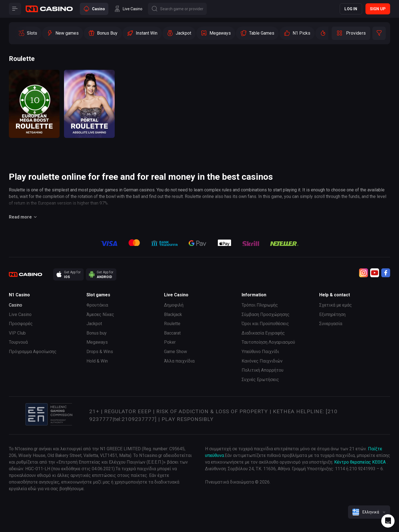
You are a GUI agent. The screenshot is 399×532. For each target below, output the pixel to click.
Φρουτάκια (97, 305)
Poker (170, 342)
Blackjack (173, 314)
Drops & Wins (100, 352)
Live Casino (20, 314)
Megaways (97, 342)
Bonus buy (97, 333)
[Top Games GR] (328, 33)
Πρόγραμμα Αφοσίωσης (33, 352)
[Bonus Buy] (103, 33)
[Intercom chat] (388, 521)
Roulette (172, 324)
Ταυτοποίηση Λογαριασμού (268, 342)
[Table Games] (257, 33)
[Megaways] (216, 33)
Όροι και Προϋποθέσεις (265, 324)
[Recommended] (297, 33)
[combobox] (369, 512)
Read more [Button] (24, 217)
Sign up (378, 9)
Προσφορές (21, 324)
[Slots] (28, 33)
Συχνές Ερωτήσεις (260, 380)
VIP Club (17, 333)
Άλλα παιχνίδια (179, 361)
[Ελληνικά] (369, 512)
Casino (16, 305)
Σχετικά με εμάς (336, 305)
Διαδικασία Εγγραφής (263, 333)
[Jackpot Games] (179, 33)
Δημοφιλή (174, 305)
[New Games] (63, 33)
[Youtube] (375, 273)
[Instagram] (364, 273)
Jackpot (94, 324)
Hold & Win (97, 361)
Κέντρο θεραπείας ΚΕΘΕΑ (360, 462)
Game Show (176, 352)
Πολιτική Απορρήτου (263, 370)
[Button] (15, 9)
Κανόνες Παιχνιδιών (262, 361)
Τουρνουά (18, 342)
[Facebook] (386, 273)
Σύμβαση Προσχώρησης (266, 314)
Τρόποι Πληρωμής (260, 305)
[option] (28, 33)
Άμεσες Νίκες (100, 314)
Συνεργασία (331, 324)
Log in (351, 9)
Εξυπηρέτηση (332, 314)
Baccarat (172, 333)
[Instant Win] (142, 33)
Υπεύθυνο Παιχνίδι (260, 352)
